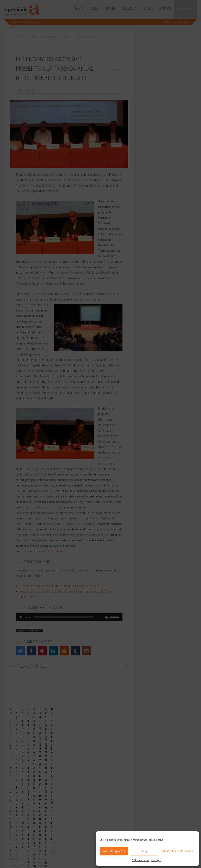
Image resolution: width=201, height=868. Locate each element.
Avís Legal (156, 860)
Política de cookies (141, 860)
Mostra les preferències (178, 851)
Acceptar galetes (114, 851)
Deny (144, 851)
